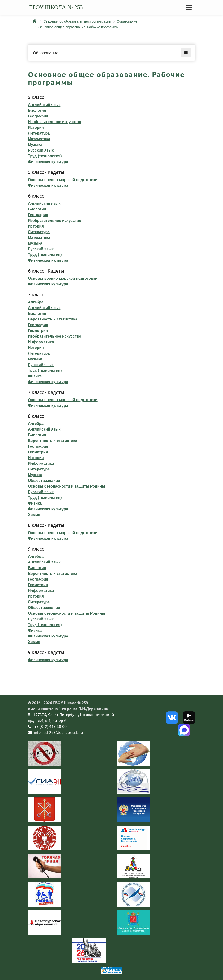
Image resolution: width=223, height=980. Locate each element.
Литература (39, 133)
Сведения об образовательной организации (77, 21)
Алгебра (36, 302)
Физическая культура (48, 162)
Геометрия (38, 331)
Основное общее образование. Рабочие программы (78, 27)
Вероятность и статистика (53, 319)
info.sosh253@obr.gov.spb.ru (58, 732)
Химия (34, 515)
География (38, 116)
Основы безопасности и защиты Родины (67, 486)
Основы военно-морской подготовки (63, 180)
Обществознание (44, 481)
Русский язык (41, 150)
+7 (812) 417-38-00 (50, 726)
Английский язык (44, 105)
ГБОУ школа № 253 (56, 7)
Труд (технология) (45, 156)
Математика (39, 139)
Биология (37, 110)
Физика (35, 376)
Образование (127, 21)
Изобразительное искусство (55, 122)
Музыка (35, 145)
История (36, 128)
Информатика (41, 342)
